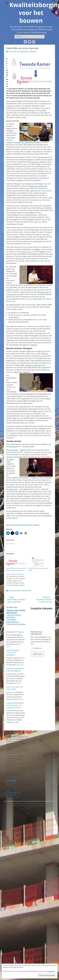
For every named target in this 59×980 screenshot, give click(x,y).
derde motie (13, 489)
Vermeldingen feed (13, 793)
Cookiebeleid (51, 971)
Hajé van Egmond (30, 51)
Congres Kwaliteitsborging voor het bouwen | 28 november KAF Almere (15, 705)
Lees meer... (20, 665)
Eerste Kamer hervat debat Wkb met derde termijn (16, 569)
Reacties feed (11, 795)
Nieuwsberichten (14, 591)
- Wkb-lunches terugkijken (16, 624)
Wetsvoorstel (27, 591)
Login (8, 790)
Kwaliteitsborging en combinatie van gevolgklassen (13, 653)
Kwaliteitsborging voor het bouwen (31, 803)
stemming (13, 447)
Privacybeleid (24, 806)
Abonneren (38, 654)
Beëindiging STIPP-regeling (15, 632)
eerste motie (13, 450)
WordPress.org (12, 797)
